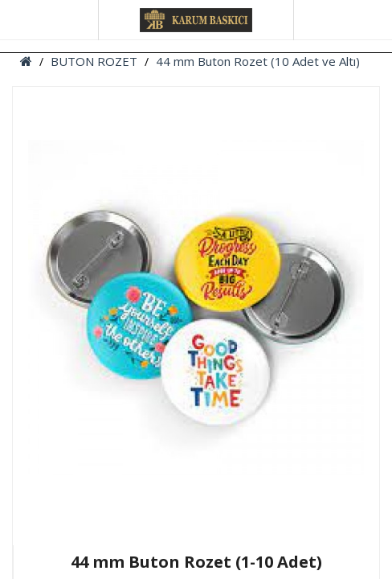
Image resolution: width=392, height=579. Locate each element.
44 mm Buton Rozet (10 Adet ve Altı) (258, 61)
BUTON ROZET (94, 61)
